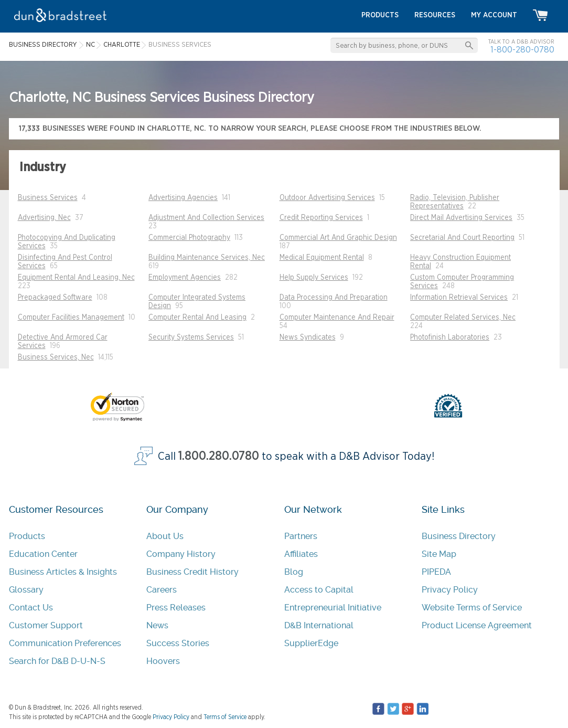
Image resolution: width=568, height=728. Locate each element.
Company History (181, 554)
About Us (165, 536)
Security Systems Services (191, 337)
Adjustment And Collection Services (206, 218)
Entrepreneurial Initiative (333, 608)
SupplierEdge (311, 643)
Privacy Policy (450, 590)
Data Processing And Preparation (334, 298)
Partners (301, 536)
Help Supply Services (314, 278)
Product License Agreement (477, 625)
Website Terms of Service (472, 608)
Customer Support (46, 625)
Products (27, 536)
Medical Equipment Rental (322, 258)
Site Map (439, 554)
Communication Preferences (65, 643)
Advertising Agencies (183, 198)
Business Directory (459, 536)
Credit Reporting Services (321, 218)
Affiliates (301, 554)
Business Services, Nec (56, 357)
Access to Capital (319, 590)
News (157, 625)
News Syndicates (308, 337)
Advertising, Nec (44, 218)
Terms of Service (225, 717)
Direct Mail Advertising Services (461, 218)
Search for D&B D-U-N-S (57, 661)
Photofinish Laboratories (450, 337)
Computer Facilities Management (71, 318)
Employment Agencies (185, 278)
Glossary (26, 590)
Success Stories (178, 643)
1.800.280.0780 (219, 456)
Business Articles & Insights (63, 572)
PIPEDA (436, 572)
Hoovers (163, 661)
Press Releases (176, 608)
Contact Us (31, 608)
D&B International (319, 625)
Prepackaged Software (55, 298)
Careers (162, 590)
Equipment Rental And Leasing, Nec (76, 278)
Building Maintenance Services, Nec (207, 258)
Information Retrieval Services (459, 298)
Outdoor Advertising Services (327, 198)
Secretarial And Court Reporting (462, 238)
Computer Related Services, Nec (463, 318)
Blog (294, 572)
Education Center (43, 554)
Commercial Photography (189, 238)
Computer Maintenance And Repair (337, 318)
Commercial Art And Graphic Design (338, 238)
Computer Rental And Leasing (197, 318)
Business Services (48, 198)
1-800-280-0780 (522, 50)
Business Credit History (192, 572)
